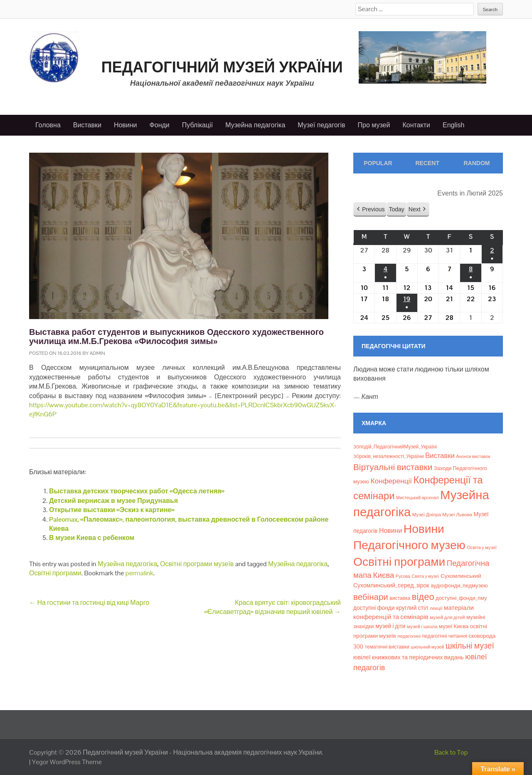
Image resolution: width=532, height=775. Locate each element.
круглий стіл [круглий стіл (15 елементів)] (412, 608)
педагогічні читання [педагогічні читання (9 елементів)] (445, 636)
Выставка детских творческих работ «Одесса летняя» (137, 491)
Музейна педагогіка (255, 125)
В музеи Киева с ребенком (92, 538)
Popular (378, 163)
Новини (126, 125)
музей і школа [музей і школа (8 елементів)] (422, 626)
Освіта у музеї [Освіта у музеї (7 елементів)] (482, 547)
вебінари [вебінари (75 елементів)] (371, 597)
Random (477, 163)
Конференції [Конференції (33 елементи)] (391, 481)
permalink (139, 573)
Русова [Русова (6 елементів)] (403, 576)
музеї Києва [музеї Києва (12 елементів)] (454, 626)
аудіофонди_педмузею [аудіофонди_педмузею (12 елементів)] (459, 586)
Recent (427, 163)
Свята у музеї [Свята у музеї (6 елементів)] (425, 576)
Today (396, 209)
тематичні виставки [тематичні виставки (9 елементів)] (387, 647)
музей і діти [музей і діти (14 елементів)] (390, 626)
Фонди (160, 125)
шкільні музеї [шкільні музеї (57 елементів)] (470, 646)
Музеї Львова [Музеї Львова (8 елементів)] (457, 515)
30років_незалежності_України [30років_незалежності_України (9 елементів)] (389, 456)
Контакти (416, 125)
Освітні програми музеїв (197, 564)
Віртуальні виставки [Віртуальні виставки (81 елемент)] (393, 467)
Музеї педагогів (321, 125)
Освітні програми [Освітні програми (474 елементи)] (399, 562)
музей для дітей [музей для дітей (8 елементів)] (447, 617)
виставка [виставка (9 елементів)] (400, 598)
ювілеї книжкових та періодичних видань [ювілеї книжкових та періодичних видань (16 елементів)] (409, 657)
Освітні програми (55, 573)
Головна (48, 125)
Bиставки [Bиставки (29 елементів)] (440, 456)
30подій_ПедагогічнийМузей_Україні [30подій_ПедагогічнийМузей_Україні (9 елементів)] (395, 447)
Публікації (197, 125)
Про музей (374, 125)
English (453, 125)
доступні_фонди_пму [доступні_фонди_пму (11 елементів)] (461, 598)
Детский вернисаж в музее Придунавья (113, 501)
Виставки (87, 125)
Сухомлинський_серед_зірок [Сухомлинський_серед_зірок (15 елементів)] (391, 585)
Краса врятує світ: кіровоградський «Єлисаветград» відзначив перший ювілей (272, 607)
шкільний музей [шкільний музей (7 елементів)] (427, 647)
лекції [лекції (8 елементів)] (436, 608)
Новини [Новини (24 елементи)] (390, 531)
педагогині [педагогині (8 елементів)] (409, 636)
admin (97, 353)
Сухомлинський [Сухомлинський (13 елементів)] (461, 576)
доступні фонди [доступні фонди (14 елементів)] (374, 608)
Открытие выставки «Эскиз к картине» (112, 510)
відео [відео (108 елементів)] (423, 597)
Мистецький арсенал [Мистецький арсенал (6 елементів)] (417, 498)
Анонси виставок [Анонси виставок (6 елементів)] (473, 456)
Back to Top (451, 752)
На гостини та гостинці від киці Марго (89, 603)
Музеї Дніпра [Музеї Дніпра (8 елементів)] (427, 515)
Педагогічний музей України (222, 67)
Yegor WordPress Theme (67, 762)
